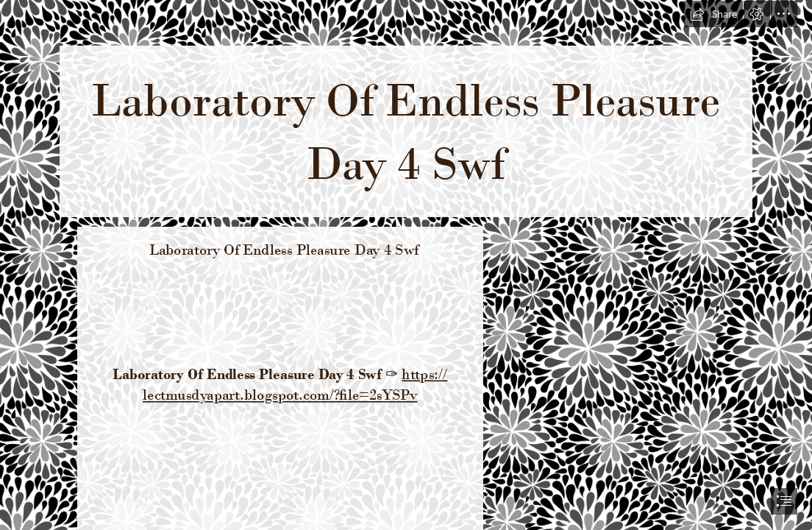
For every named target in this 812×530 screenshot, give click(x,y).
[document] (406, 265)
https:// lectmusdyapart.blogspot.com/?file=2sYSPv (295, 384)
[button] (713, 14)
